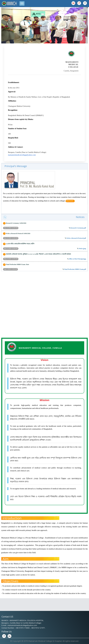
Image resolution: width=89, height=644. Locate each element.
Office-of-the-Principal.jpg (77, 259)
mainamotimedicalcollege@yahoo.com (22, 155)
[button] (8, 24)
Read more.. (70, 201)
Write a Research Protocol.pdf (76, 238)
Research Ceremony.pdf (78, 228)
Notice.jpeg (82, 249)
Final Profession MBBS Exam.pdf (75, 269)
